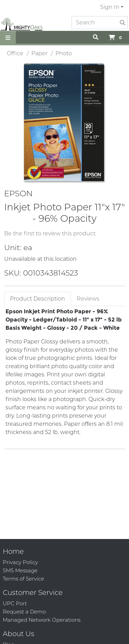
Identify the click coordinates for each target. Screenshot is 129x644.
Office (15, 53)
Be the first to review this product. (50, 233)
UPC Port (15, 603)
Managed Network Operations (42, 620)
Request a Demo (24, 612)
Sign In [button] (110, 7)
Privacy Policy (20, 562)
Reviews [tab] (88, 299)
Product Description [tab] (37, 299)
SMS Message (20, 570)
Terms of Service (23, 579)
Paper (39, 53)
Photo (64, 53)
